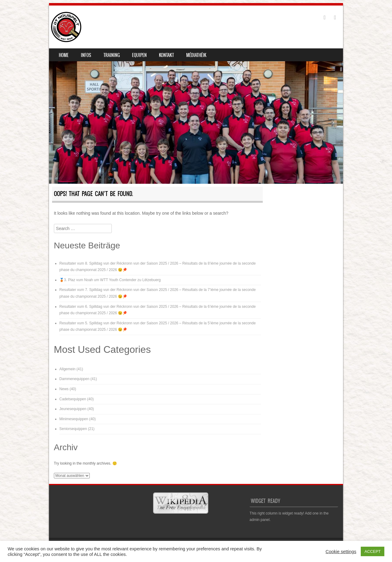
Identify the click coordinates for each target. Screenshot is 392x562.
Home (64, 55)
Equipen (139, 55)
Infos (86, 55)
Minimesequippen (74, 419)
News (64, 389)
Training (112, 55)
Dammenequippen (74, 379)
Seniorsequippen (73, 429)
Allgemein (68, 369)
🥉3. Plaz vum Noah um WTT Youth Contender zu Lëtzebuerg (110, 280)
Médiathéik (196, 55)
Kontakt (166, 55)
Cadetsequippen (73, 399)
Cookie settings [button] (341, 552)
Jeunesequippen (73, 409)
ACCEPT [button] (373, 551)
